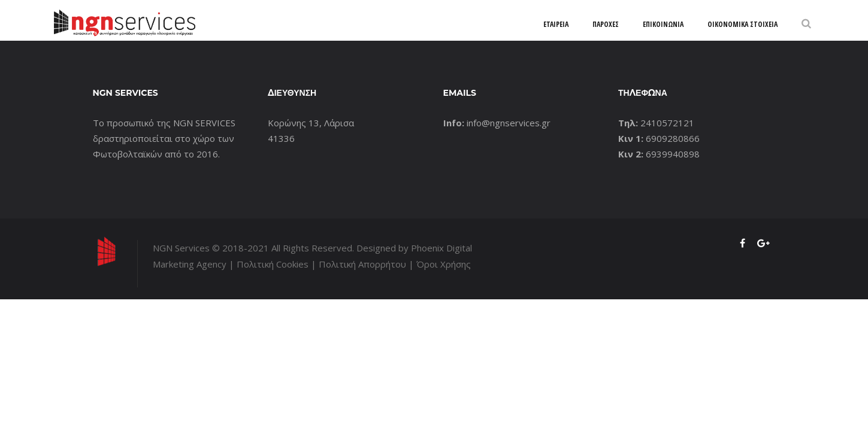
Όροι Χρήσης (444, 264)
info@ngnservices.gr (509, 123)
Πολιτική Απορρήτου (362, 264)
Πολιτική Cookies (273, 264)
